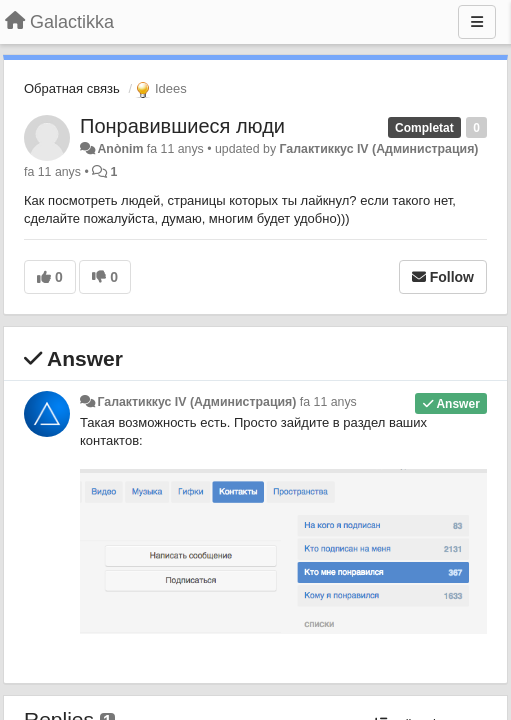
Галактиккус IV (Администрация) (379, 149)
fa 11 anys (328, 402)
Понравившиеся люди (182, 126)
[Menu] (477, 22)
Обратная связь (72, 88)
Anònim (120, 149)
